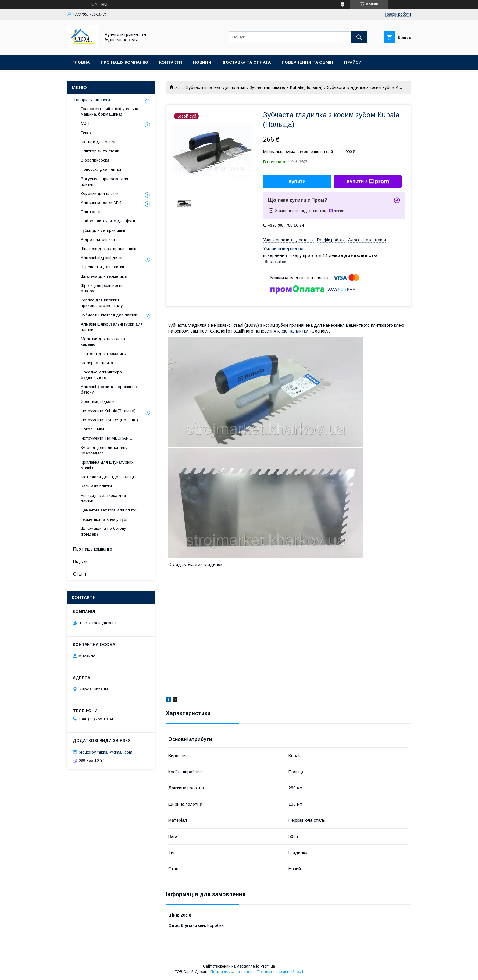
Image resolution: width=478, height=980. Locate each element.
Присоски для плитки (101, 169)
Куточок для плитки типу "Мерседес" (104, 450)
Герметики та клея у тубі (104, 519)
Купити (297, 182)
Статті (80, 574)
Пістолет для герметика (103, 353)
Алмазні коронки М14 (101, 203)
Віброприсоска (95, 160)
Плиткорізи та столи (100, 151)
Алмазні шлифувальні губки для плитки (112, 327)
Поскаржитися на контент (232, 972)
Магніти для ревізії (99, 142)
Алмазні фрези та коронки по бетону (109, 389)
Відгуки (80, 561)
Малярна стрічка (97, 363)
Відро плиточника (98, 239)
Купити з (368, 182)
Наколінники (92, 429)
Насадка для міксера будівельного (101, 375)
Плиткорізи (91, 212)
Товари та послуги (92, 100)
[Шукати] (359, 37)
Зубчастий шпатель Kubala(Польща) (286, 87)
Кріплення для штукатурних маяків (107, 465)
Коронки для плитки (100, 193)
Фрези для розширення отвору (103, 288)
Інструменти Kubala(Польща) (108, 411)
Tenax (86, 133)
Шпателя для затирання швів (109, 249)
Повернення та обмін (307, 62)
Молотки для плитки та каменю (103, 342)
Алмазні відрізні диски (102, 258)
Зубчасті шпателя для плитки (216, 87)
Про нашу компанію (124, 62)
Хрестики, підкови (98, 402)
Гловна (81, 62)
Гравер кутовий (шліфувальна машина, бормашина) (110, 111)
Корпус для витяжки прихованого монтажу (102, 303)
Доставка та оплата (246, 62)
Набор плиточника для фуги (108, 221)
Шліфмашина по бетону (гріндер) (103, 531)
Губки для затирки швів (103, 230)
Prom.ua (268, 966)
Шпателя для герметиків (104, 276)
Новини (202, 62)
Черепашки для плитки (102, 267)
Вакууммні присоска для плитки (104, 182)
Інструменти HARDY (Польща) (109, 420)
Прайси (353, 62)
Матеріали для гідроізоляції (108, 477)
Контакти (171, 62)
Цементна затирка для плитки (109, 510)
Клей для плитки (96, 486)
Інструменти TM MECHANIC (107, 438)
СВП (85, 123)
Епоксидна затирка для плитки (103, 498)
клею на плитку (293, 331)
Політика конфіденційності (280, 972)
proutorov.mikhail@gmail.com (105, 752)
